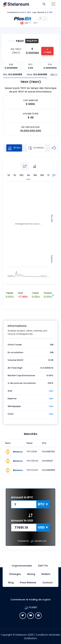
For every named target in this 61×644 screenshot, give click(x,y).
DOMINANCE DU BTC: (17, 12)
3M (35, 175)
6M (42, 175)
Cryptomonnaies (22, 566)
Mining (31, 574)
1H (9, 175)
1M (28, 175)
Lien (51, 391)
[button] (23, 18)
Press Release (28, 583)
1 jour (20, 293)
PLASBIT (30, 607)
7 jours (35, 293)
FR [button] (35, 23)
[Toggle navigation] (53, 4)
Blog (11, 583)
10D (21, 175)
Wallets (46, 574)
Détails (14, 148)
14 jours (48, 293)
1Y (48, 175)
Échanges (36, 148)
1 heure (9, 293)
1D (15, 175)
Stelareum (21, 635)
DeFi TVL (43, 566)
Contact (48, 583)
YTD (55, 175)
